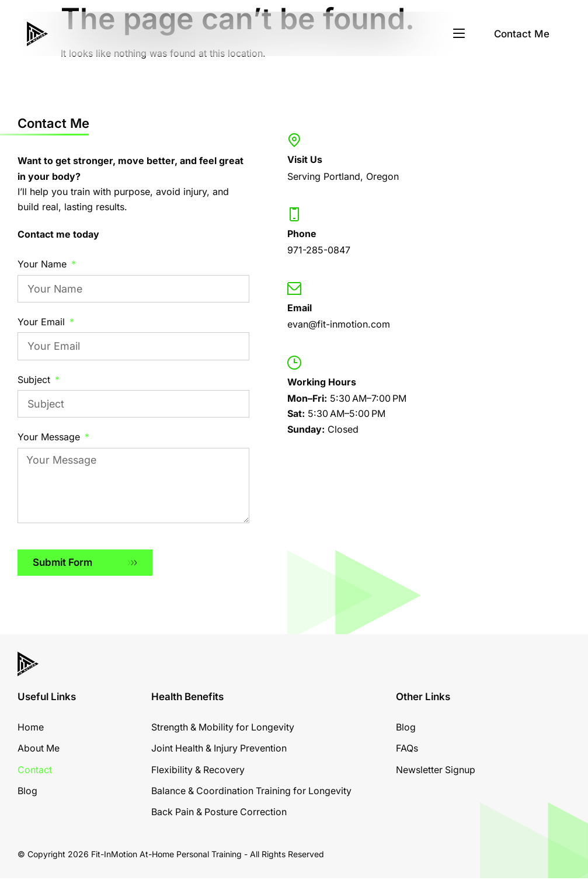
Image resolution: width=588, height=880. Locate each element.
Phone (302, 234)
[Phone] (294, 214)
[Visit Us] (294, 140)
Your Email (43, 322)
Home (31, 729)
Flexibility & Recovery (199, 771)
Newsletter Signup (436, 771)
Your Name (44, 264)
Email (300, 308)
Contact (35, 771)
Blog (27, 792)
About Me (39, 750)
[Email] (294, 288)
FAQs (407, 750)
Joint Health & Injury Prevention (220, 750)
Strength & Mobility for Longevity (224, 729)
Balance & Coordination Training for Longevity (253, 792)
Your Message (50, 437)
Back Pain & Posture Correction (220, 814)
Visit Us (305, 159)
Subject (35, 380)
